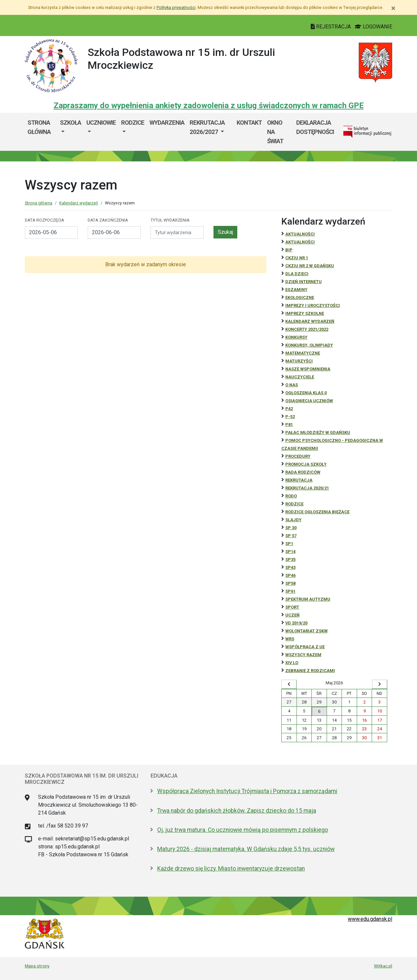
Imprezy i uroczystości (313, 305)
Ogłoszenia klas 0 (306, 393)
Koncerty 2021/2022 (307, 329)
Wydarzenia (167, 123)
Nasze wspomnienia (308, 369)
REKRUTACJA (299, 480)
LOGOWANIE (373, 27)
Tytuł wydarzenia (170, 220)
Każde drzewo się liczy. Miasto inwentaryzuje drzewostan (231, 869)
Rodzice (133, 123)
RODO (291, 496)
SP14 (290, 552)
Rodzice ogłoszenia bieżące (317, 512)
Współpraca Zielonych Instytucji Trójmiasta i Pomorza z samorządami (247, 791)
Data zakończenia (108, 220)
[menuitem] (70, 132)
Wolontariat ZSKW (306, 631)
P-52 (290, 417)
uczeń (292, 615)
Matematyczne (303, 353)
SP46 (290, 575)
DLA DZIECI (297, 274)
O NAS (292, 385)
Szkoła (70, 123)
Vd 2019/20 (296, 623)
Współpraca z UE (305, 647)
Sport (292, 607)
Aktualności (300, 234)
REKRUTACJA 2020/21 (307, 488)
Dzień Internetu (303, 282)
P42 (289, 409)
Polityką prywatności (176, 7)
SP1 (289, 544)
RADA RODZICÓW (303, 472)
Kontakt (249, 123)
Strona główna (39, 127)
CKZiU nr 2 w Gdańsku (310, 266)
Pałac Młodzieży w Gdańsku (318, 432)
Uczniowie (101, 123)
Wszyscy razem (303, 655)
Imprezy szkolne (305, 313)
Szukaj (225, 232)
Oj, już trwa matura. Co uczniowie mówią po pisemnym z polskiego (243, 830)
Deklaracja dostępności (315, 127)
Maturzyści (299, 361)
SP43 (290, 567)
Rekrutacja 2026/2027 (207, 127)
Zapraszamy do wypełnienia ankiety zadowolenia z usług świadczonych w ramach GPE (209, 106)
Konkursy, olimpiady (309, 345)
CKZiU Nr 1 (297, 258)
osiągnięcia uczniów (309, 401)
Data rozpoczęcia (45, 220)
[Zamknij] (393, 8)
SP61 (290, 591)
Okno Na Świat (275, 132)
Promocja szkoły (306, 464)
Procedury (298, 456)
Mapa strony (37, 966)
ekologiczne (300, 298)
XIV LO (292, 663)
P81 (289, 425)
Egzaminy (296, 290)
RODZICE (294, 504)
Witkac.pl (383, 966)
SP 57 (291, 536)
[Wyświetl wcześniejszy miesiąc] (289, 684)
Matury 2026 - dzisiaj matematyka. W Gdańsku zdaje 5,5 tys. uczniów (246, 849)
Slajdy (293, 520)
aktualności (300, 242)
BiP (289, 250)
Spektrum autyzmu (308, 599)
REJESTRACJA (331, 27)
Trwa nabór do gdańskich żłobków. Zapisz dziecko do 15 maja (237, 811)
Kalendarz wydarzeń (79, 203)
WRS (290, 639)
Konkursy (296, 337)
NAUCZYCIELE (300, 377)
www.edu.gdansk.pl (370, 919)
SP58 (290, 583)
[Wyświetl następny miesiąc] (380, 684)
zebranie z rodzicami (310, 671)
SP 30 (291, 528)
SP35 (290, 559)
